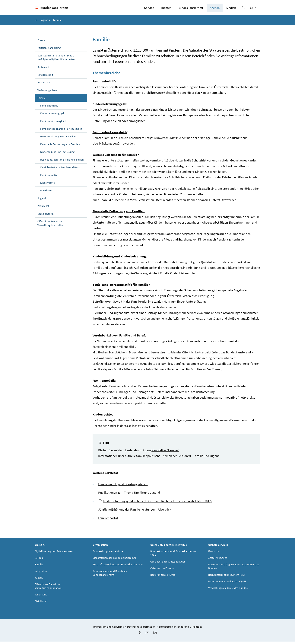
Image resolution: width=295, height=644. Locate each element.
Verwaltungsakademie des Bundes (228, 590)
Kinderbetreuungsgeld (53, 116)
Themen (166, 9)
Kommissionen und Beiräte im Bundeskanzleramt (110, 575)
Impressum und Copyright (109, 629)
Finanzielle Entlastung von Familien (60, 146)
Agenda (215, 9)
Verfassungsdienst (48, 92)
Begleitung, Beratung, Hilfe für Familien (62, 162)
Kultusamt (43, 69)
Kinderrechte (48, 185)
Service (149, 9)
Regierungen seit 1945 (163, 577)
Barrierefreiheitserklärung (174, 629)
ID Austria (214, 553)
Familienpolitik (49, 177)
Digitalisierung (45, 216)
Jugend (42, 200)
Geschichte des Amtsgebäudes (168, 564)
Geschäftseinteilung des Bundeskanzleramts (118, 567)
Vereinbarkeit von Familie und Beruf (60, 170)
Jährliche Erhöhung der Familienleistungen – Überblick (135, 512)
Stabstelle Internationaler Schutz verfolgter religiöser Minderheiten (56, 60)
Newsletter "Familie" (165, 452)
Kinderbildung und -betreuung (57, 154)
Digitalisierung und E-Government (54, 553)
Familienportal (108, 520)
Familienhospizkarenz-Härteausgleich (61, 131)
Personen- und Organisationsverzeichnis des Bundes (234, 569)
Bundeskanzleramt (190, 9)
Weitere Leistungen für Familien (58, 139)
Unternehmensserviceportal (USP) (228, 584)
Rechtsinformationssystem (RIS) (227, 577)
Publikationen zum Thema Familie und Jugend (129, 495)
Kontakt (197, 629)
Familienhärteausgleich (53, 123)
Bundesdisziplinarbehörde (108, 553)
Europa (41, 42)
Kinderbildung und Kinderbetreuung (119, 259)
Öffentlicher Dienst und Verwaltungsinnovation (51, 225)
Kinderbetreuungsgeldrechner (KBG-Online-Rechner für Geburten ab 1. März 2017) (155, 503)
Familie (50, 100)
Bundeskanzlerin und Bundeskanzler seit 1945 (174, 555)
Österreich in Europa (162, 570)
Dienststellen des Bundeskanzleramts (114, 560)
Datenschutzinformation (142, 629)
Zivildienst (43, 208)
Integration (44, 85)
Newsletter (46, 193)
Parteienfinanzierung (49, 50)
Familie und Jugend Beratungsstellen (123, 486)
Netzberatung (45, 77)
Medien (231, 9)
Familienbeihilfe (49, 108)
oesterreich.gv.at (218, 560)
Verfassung (41, 597)
